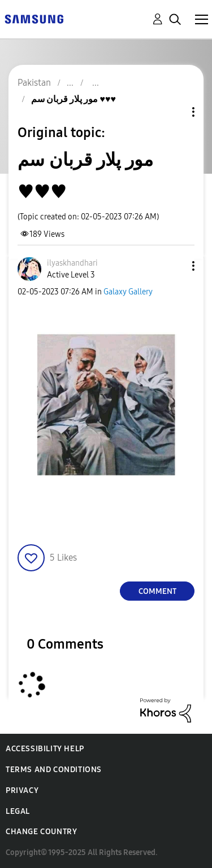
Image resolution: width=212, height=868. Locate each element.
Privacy (22, 790)
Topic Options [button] (174, 112)
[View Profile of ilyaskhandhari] (72, 263)
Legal (18, 811)
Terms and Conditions (54, 770)
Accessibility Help (45, 749)
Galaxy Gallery (128, 292)
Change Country (41, 832)
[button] (175, 266)
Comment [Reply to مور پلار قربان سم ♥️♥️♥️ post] (157, 591)
